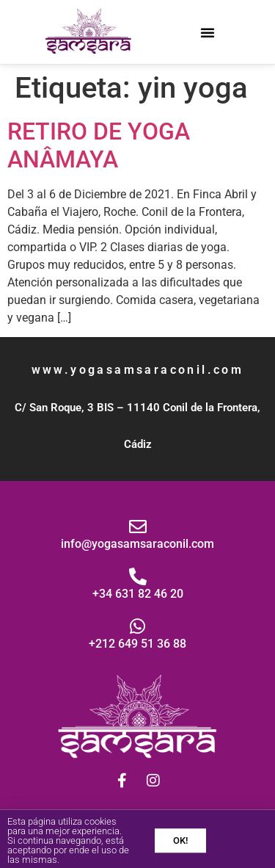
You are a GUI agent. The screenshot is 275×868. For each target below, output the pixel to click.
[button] (208, 32)
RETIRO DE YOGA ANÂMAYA (99, 145)
